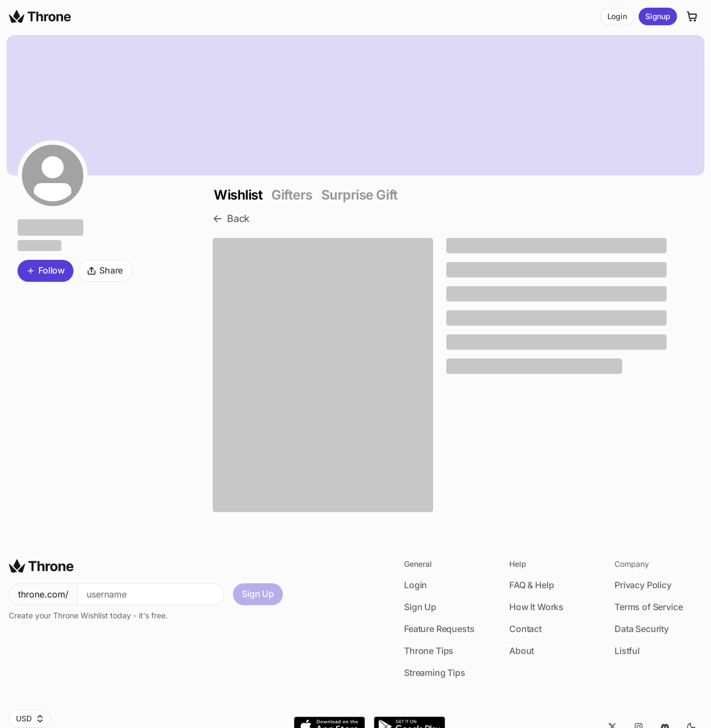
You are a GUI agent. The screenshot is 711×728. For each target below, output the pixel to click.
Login (617, 16)
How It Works (536, 607)
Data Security (642, 629)
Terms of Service (649, 607)
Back (231, 218)
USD (30, 718)
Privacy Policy (643, 585)
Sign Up (258, 594)
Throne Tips (429, 651)
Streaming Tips (435, 673)
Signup (658, 16)
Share (105, 270)
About (522, 651)
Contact (525, 629)
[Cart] (692, 16)
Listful (627, 651)
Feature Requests (439, 629)
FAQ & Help (531, 585)
